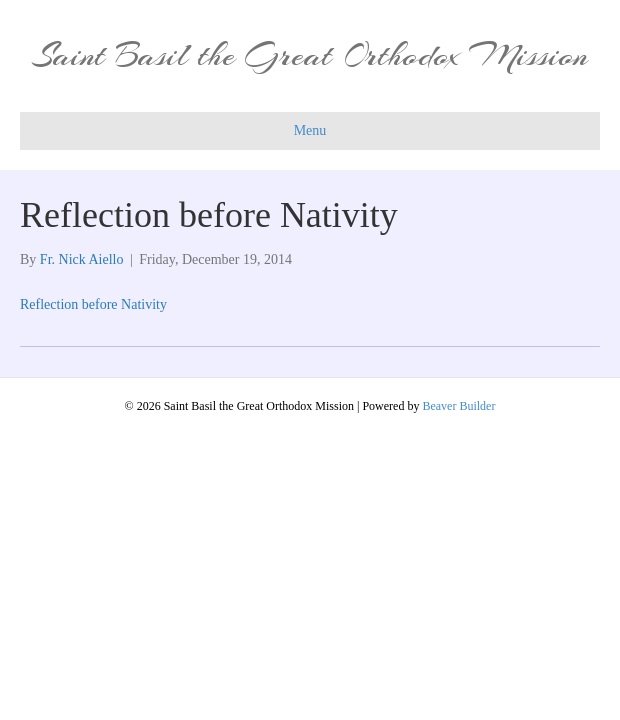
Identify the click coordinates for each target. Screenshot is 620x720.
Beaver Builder (458, 406)
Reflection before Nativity (93, 304)
